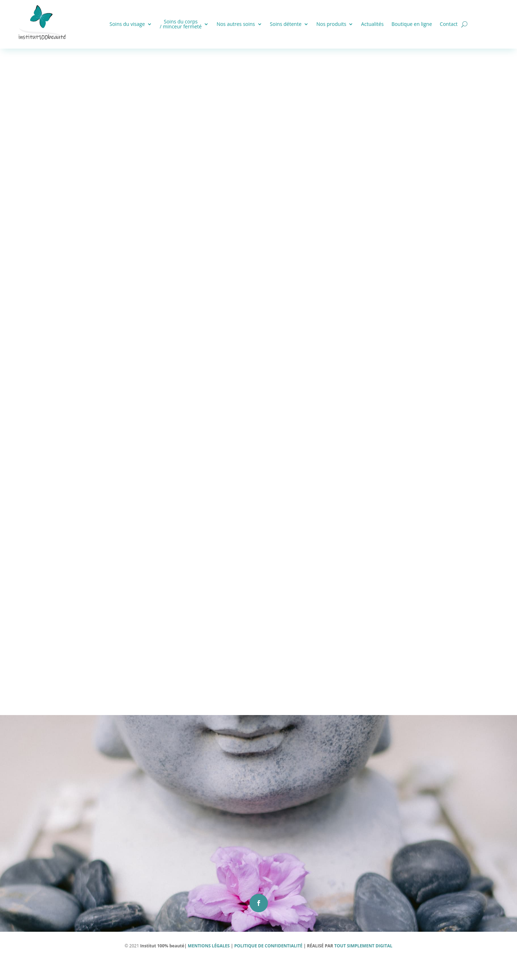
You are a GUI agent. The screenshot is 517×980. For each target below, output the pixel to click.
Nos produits (331, 24)
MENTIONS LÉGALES (208, 966)
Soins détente (286, 24)
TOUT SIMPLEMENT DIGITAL (363, 966)
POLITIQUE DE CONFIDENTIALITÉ (268, 966)
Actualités (372, 24)
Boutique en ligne (412, 24)
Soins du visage (127, 24)
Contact (449, 24)
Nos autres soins (236, 24)
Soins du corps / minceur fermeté (181, 24)
